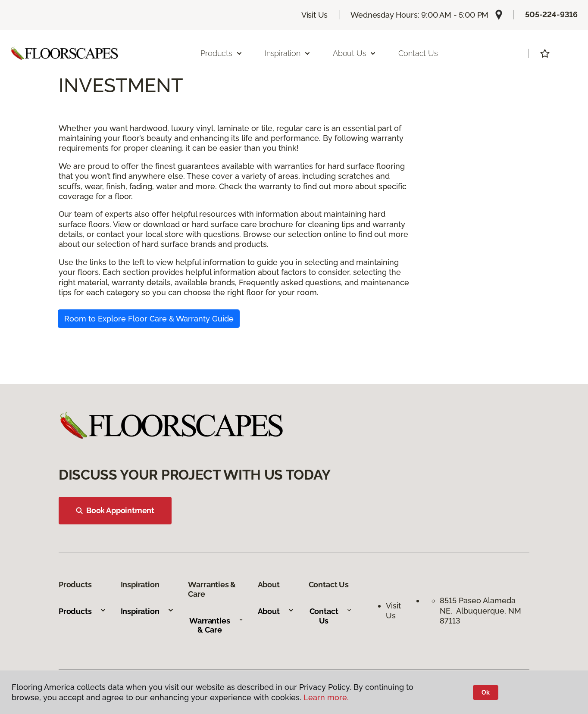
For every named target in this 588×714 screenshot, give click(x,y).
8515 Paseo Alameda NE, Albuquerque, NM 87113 (480, 611)
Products (83, 611)
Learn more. (326, 697)
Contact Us (418, 53)
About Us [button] (355, 53)
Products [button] (222, 53)
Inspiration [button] (288, 53)
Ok (486, 692)
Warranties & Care (216, 625)
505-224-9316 (551, 14)
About (276, 611)
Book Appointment (115, 510)
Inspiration (147, 611)
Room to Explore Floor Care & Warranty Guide (149, 319)
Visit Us (315, 15)
